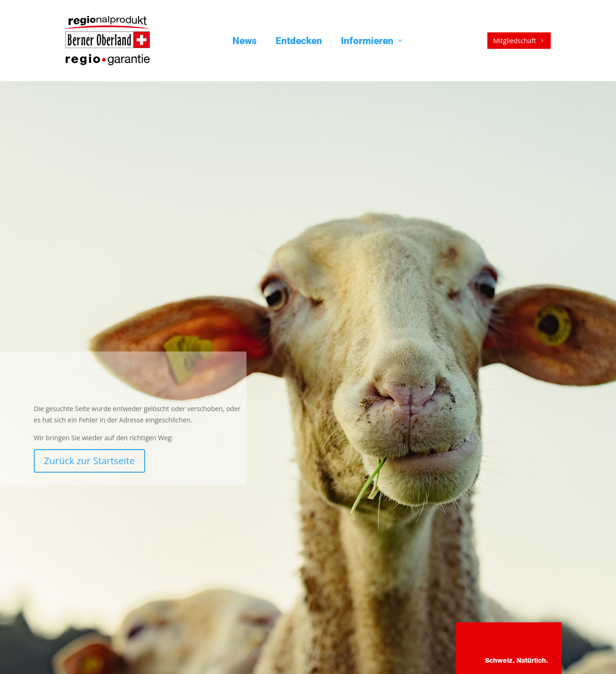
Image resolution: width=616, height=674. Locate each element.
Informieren (373, 41)
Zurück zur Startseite (89, 461)
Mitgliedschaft (519, 41)
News (245, 41)
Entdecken (299, 41)
